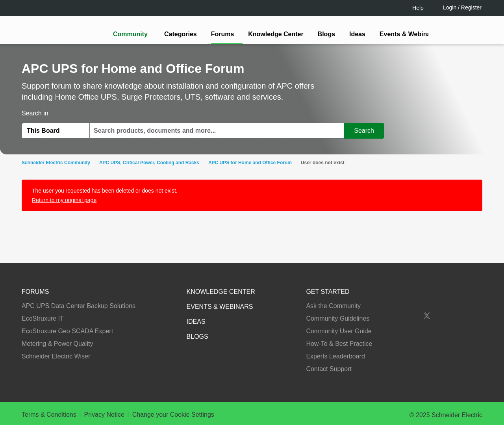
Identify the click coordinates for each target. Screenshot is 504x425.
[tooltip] (294, 244)
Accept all (427, 393)
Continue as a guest (253, 274)
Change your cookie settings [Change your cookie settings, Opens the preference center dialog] (358, 393)
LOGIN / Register (248, 244)
